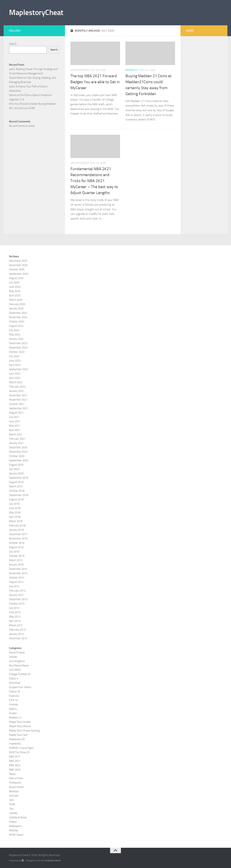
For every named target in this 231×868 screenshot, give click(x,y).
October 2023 (17, 352)
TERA (12, 804)
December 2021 (18, 395)
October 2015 (17, 556)
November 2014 (18, 573)
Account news (17, 652)
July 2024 (14, 330)
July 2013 (14, 608)
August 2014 (16, 582)
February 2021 (17, 439)
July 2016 (14, 552)
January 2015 (16, 565)
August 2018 (16, 499)
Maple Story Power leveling (24, 731)
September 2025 (19, 274)
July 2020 (14, 469)
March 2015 (16, 560)
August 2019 (16, 482)
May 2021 (15, 426)
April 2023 (15, 365)
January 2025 (16, 309)
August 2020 (16, 465)
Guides (13, 713)
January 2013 (16, 634)
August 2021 (16, 413)
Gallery (13, 709)
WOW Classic (16, 835)
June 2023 (15, 361)
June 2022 (15, 374)
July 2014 (14, 586)
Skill (11, 800)
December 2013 (18, 599)
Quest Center (17, 787)
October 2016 (17, 543)
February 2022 (17, 387)
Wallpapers (15, 826)
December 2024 (18, 313)
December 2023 (18, 343)
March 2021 (16, 434)
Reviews (14, 791)
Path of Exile (16, 778)
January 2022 (16, 391)
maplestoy (15, 744)
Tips (11, 809)
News (12, 774)
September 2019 (19, 478)
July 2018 (14, 504)
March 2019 (16, 486)
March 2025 (16, 300)
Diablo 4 (14, 678)
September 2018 (19, 495)
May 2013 (15, 617)
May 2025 (15, 291)
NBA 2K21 (15, 761)
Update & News (18, 817)
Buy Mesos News (19, 665)
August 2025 (16, 278)
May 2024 (15, 335)
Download (15, 683)
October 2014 (17, 578)
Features (14, 696)
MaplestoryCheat (36, 12)
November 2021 (18, 400)
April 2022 (15, 378)
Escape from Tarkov (20, 687)
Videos (13, 822)
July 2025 (14, 282)
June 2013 (15, 612)
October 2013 (17, 604)
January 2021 (16, 443)
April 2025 (15, 295)
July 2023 (14, 356)
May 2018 (15, 512)
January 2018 (16, 530)
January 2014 (16, 595)
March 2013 (16, 625)
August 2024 (16, 326)
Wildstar (14, 830)
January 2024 (16, 339)
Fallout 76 (15, 692)
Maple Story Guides (20, 722)
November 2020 (18, 452)
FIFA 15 (13, 700)
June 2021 (15, 421)
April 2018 (15, 517)
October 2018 (17, 491)
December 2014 (18, 569)
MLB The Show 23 (19, 752)
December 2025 (18, 261)
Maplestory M (17, 739)
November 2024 (18, 317)
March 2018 (16, 521)
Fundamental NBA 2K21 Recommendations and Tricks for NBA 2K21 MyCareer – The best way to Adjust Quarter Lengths (94, 181)
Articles (13, 657)
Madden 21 (132, 70)
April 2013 (15, 621)
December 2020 (18, 447)
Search (13, 44)
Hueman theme (53, 860)
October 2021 (17, 404)
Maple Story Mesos (20, 726)
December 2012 (18, 638)
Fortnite (14, 705)
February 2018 (17, 526)
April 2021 (15, 430)
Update (13, 813)
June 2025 (15, 287)
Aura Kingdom (17, 661)
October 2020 (17, 456)
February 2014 (17, 591)
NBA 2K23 (15, 770)
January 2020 (16, 473)
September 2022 (19, 369)
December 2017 (18, 534)
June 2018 (15, 508)
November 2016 (18, 539)
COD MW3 (15, 670)
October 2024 (17, 322)
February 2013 (17, 630)
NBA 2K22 (15, 765)
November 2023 (18, 348)
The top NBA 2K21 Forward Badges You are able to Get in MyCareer (95, 82)
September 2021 (19, 408)
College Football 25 (20, 674)
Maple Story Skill (18, 735)
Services (14, 796)
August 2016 (16, 547)
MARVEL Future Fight (21, 748)
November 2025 (18, 265)
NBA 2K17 (15, 757)
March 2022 (16, 382)
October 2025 (17, 269)
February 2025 (17, 304)
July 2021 (14, 417)
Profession (15, 783)
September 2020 (19, 460)
